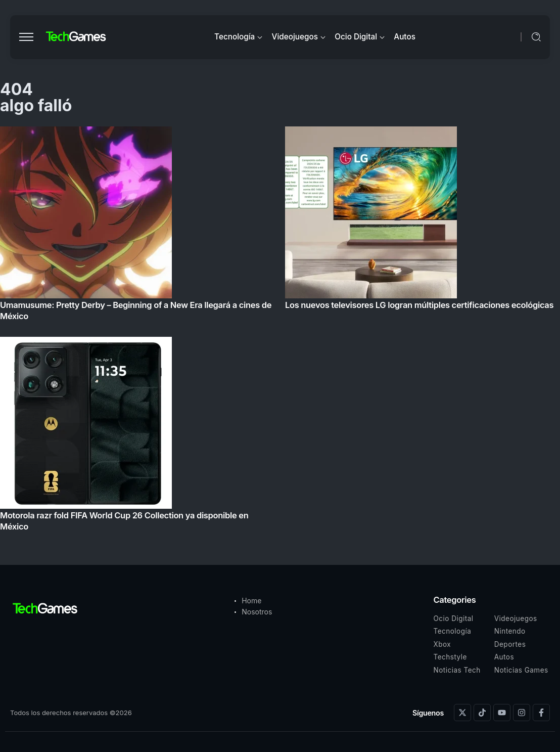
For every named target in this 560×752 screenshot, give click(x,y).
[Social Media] (462, 713)
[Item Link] (280, 332)
